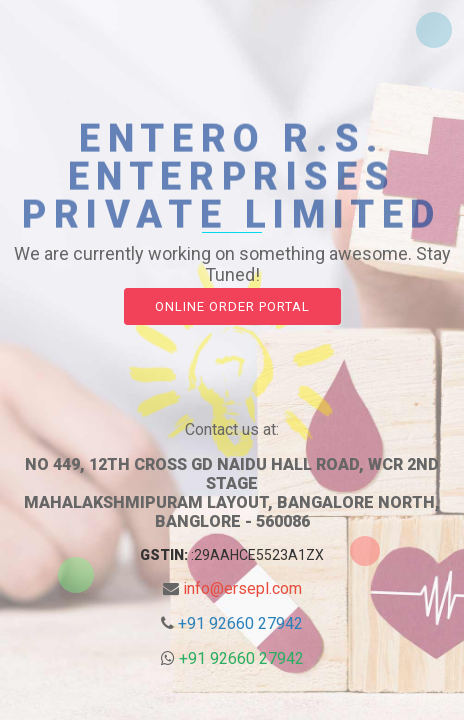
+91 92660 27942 (240, 623)
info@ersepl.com (242, 588)
